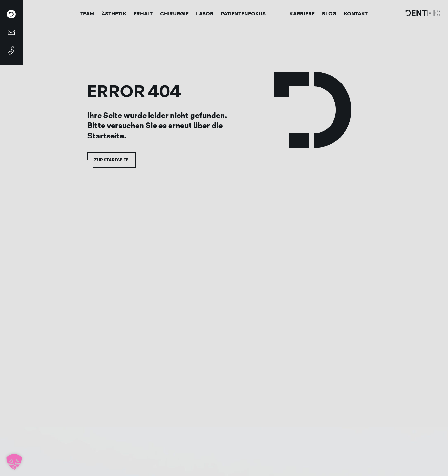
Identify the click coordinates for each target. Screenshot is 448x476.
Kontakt (356, 13)
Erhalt (143, 13)
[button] (14, 462)
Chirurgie (174, 13)
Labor (205, 13)
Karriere (302, 13)
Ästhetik (114, 13)
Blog (329, 13)
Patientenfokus (243, 13)
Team (87, 13)
